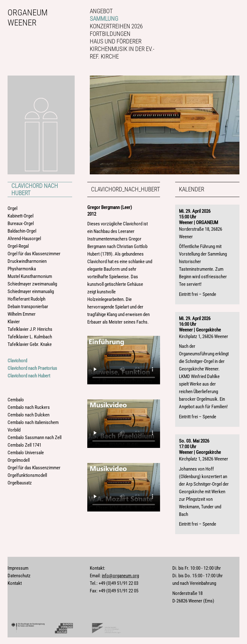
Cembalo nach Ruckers (29, 407)
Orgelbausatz (20, 483)
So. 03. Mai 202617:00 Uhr (194, 444)
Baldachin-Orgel (22, 231)
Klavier (14, 322)
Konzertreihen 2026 (116, 26)
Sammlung (104, 19)
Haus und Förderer (116, 41)
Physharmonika (22, 269)
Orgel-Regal (18, 246)
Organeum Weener (28, 18)
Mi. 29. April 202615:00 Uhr (195, 214)
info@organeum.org (120, 576)
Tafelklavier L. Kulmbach (30, 337)
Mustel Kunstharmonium (30, 276)
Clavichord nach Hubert (35, 189)
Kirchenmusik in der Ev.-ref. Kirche (122, 53)
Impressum (18, 568)
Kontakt (15, 583)
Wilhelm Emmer (22, 314)
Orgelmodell (19, 460)
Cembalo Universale (26, 453)
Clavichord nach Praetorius (32, 368)
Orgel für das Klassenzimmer (34, 254)
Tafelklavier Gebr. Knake (30, 344)
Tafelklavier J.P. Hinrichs (30, 329)
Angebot (101, 11)
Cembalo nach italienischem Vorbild (33, 426)
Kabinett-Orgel (20, 216)
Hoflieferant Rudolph (26, 299)
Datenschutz (19, 576)
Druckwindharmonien (27, 261)
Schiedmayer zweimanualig (32, 284)
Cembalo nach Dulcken (29, 415)
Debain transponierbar (28, 307)
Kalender (192, 189)
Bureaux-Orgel (21, 223)
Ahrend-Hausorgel (24, 239)
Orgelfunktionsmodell (27, 475)
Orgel (12, 208)
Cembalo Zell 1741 (24, 445)
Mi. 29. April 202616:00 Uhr (195, 321)
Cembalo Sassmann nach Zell (34, 438)
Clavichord (17, 361)
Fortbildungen (110, 34)
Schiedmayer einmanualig (31, 291)
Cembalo (16, 400)
